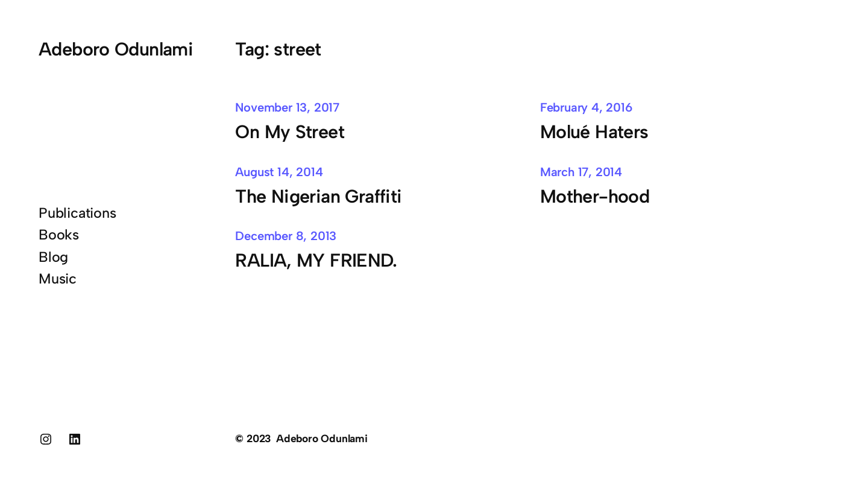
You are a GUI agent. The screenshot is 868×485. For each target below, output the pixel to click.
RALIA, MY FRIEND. (316, 260)
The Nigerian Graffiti (318, 196)
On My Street (290, 132)
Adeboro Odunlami (116, 49)
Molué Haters (594, 132)
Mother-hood (595, 196)
